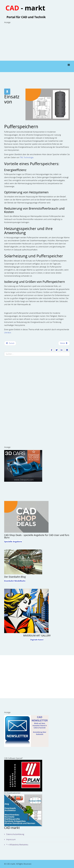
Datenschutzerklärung (15, 834)
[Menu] (69, 65)
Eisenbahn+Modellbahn (15, 581)
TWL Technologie (27, 157)
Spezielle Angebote (13, 542)
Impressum (11, 839)
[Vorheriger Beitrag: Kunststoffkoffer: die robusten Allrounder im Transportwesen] (10, 343)
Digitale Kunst (37, 640)
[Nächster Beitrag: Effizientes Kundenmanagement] (64, 343)
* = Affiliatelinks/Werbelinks (17, 845)
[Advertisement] (37, 42)
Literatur (8, 333)
